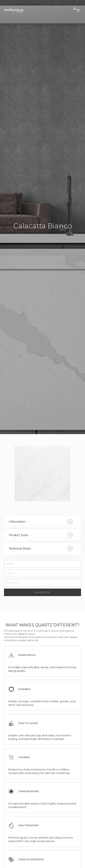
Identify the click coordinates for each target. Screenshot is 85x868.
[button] (76, 10)
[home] (23, 10)
